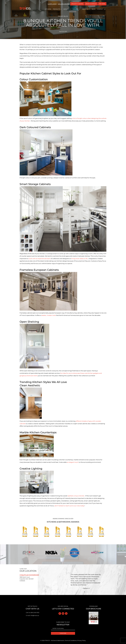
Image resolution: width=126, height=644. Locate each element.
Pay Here (102, 4)
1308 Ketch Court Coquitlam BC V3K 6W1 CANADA (27, 579)
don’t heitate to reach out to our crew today (70, 506)
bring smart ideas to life (80, 259)
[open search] (105, 9)
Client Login (52, 4)
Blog (94, 9)
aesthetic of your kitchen (76, 496)
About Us (85, 9)
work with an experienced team (40, 259)
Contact (100, 9)
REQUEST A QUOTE (77, 4)
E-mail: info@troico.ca (32, 615)
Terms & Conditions (71, 640)
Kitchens (48, 9)
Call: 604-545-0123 (64, 4)
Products (56, 9)
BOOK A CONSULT (91, 4)
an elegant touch (73, 462)
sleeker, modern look (49, 315)
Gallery (76, 9)
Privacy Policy (82, 640)
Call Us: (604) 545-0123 (33, 613)
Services (66, 9)
